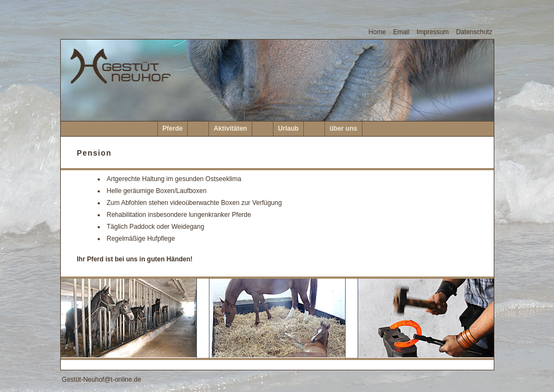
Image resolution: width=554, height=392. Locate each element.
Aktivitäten (230, 128)
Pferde (172, 128)
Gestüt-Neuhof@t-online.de (101, 380)
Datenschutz (474, 32)
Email (401, 32)
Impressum (433, 32)
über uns (344, 128)
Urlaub (288, 128)
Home (377, 32)
